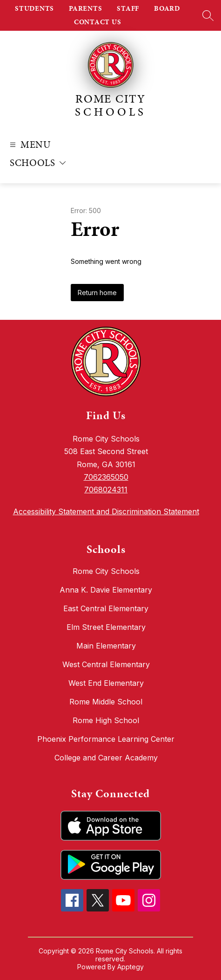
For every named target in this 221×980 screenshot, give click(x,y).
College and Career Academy (106, 758)
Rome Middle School (106, 702)
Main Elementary (106, 646)
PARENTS (85, 8)
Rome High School (106, 720)
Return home (97, 293)
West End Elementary (106, 683)
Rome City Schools (106, 571)
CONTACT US (98, 22)
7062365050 (106, 477)
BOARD (167, 8)
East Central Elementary (106, 608)
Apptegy (131, 967)
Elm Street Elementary (106, 627)
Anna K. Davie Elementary (106, 590)
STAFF (128, 8)
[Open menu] (29, 145)
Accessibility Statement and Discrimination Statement (106, 511)
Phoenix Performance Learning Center (106, 739)
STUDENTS (34, 8)
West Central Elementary (106, 664)
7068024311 (106, 490)
